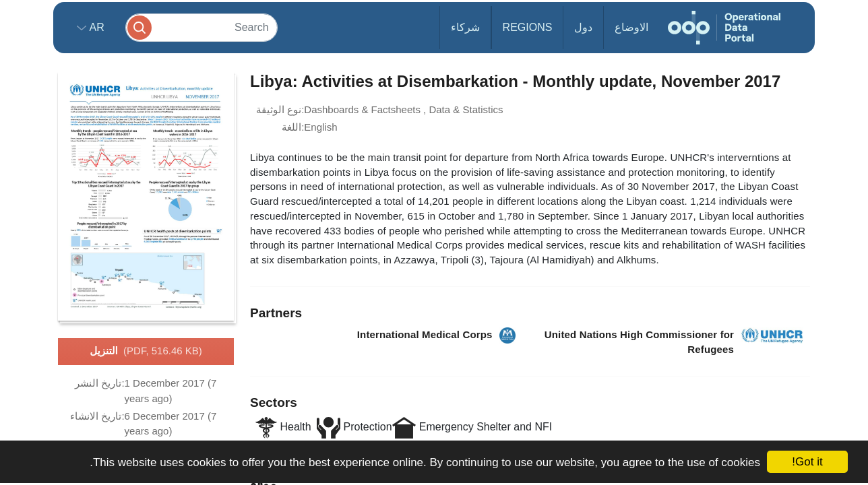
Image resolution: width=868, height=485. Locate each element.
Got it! (807, 462)
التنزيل (146, 352)
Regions (528, 27)
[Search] (201, 27)
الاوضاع (631, 27)
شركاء (465, 27)
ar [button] (95, 27)
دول (583, 27)
